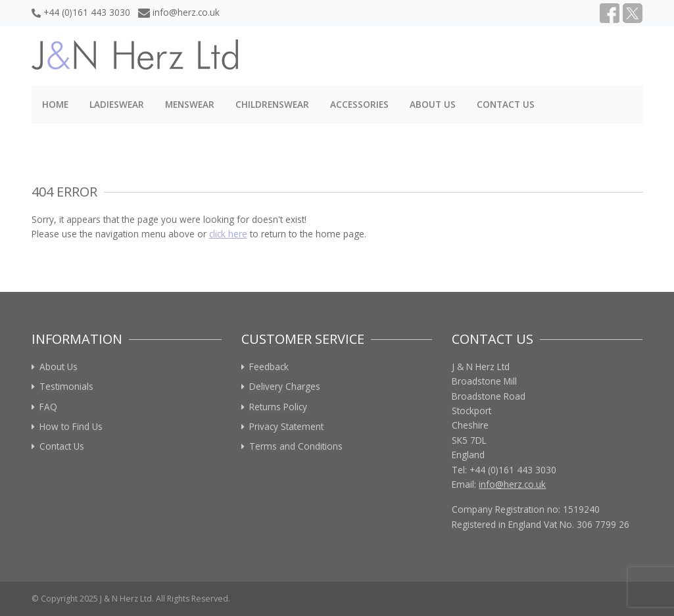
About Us (433, 104)
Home (55, 104)
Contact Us (506, 104)
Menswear (190, 104)
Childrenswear (272, 104)
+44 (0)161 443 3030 (81, 12)
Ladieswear (117, 104)
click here (228, 234)
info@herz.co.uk (179, 12)
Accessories (359, 104)
